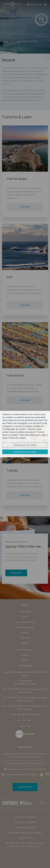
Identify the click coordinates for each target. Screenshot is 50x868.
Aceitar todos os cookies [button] (25, 452)
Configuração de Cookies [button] (25, 445)
